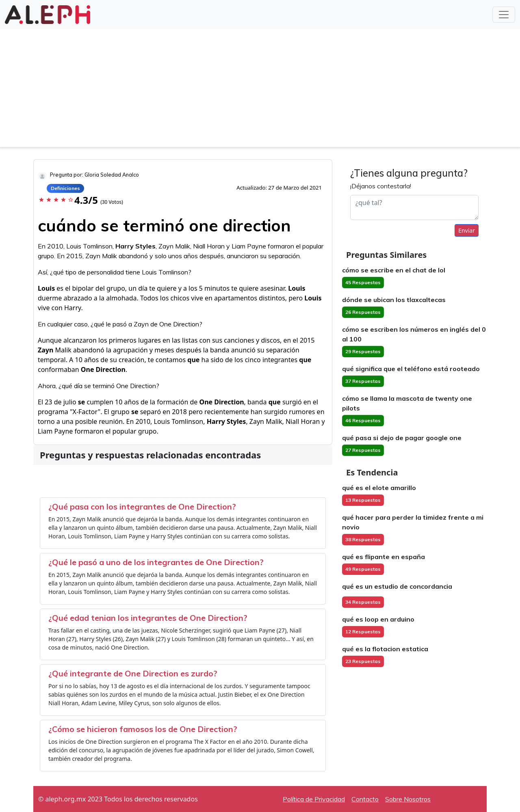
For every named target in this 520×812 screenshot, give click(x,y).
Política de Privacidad (314, 799)
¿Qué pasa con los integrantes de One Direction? (142, 506)
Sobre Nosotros (408, 799)
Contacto (365, 799)
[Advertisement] (260, 90)
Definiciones (65, 188)
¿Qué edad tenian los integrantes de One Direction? (148, 618)
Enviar (467, 230)
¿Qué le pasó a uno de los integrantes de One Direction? (156, 562)
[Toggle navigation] (504, 15)
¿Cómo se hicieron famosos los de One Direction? (143, 729)
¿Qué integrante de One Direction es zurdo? (133, 673)
